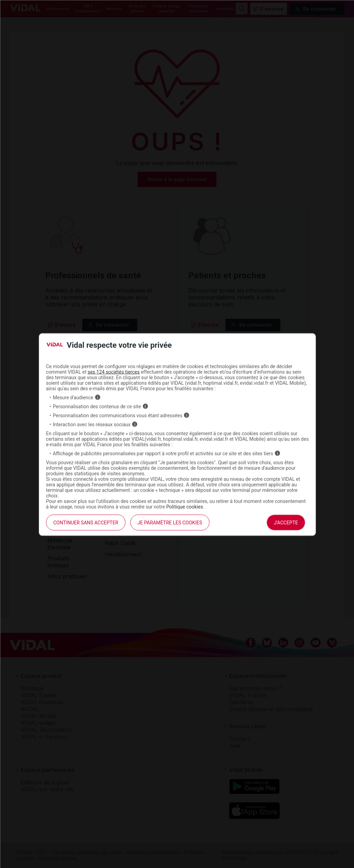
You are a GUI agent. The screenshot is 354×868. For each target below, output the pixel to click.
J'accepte (286, 522)
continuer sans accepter (86, 522)
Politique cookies (185, 506)
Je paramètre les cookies (170, 522)
